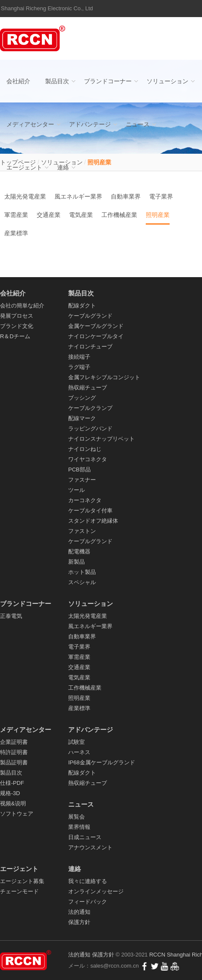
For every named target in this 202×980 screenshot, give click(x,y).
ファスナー (82, 480)
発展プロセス (17, 316)
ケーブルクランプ (90, 408)
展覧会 (76, 817)
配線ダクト (82, 306)
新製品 (76, 562)
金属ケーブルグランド (96, 326)
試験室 (76, 742)
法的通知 (79, 912)
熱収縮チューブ (88, 388)
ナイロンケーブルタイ (96, 336)
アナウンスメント (90, 847)
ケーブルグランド (90, 316)
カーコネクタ (85, 500)
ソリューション (167, 81)
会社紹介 (18, 81)
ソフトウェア (17, 814)
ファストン (82, 531)
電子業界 (161, 196)
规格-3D (10, 793)
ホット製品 (82, 572)
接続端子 (79, 357)
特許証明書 (14, 752)
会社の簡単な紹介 (22, 306)
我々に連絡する (88, 881)
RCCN (157, 955)
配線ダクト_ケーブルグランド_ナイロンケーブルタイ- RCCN (34, 38)
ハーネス (79, 752)
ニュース (138, 124)
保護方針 (79, 922)
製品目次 (57, 81)
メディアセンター (30, 124)
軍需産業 (16, 215)
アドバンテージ (90, 124)
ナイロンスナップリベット (101, 439)
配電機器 (79, 551)
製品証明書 (14, 762)
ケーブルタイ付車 (90, 510)
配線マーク (82, 418)
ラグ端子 (79, 367)
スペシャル (82, 582)
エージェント (24, 167)
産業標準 (16, 233)
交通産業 (49, 215)
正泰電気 (11, 616)
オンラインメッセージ (96, 891)
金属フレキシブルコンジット (104, 377)
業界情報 (79, 827)
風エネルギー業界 (78, 196)
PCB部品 (79, 470)
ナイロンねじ (85, 449)
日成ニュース (85, 837)
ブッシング (82, 398)
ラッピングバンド (90, 429)
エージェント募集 (22, 881)
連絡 (63, 167)
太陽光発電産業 (25, 196)
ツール (76, 490)
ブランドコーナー (108, 81)
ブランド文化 (17, 326)
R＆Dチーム (15, 336)
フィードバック (88, 902)
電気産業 (81, 215)
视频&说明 (13, 803)
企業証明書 (14, 742)
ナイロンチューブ (90, 347)
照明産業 (158, 215)
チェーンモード (19, 891)
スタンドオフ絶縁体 (93, 521)
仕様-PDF (12, 783)
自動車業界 (126, 196)
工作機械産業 (119, 215)
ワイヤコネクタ (88, 459)
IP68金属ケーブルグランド (102, 762)
